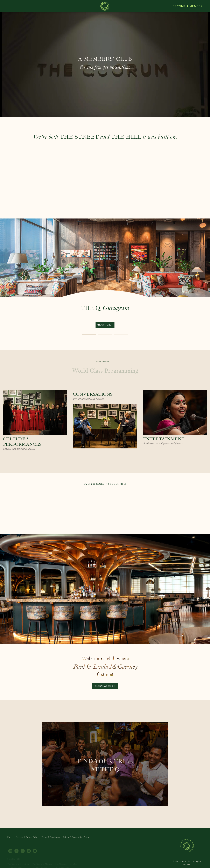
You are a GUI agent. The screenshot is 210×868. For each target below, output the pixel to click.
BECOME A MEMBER (188, 6)
